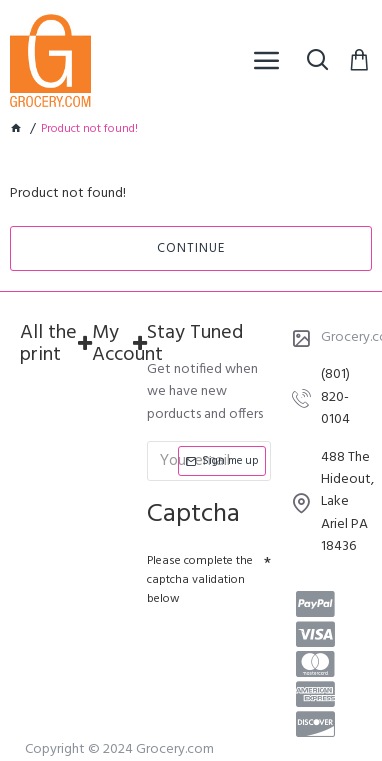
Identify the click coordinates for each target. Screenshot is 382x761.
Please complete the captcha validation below (200, 580)
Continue (191, 248)
